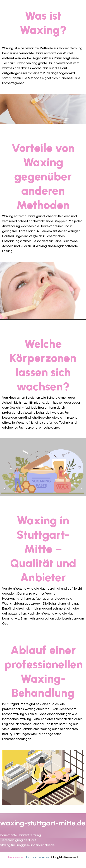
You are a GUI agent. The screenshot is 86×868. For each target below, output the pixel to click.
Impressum (16, 857)
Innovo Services (38, 857)
